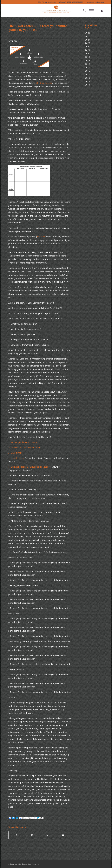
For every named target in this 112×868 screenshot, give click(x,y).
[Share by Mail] (63, 835)
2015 (88, 71)
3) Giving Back (15, 453)
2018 (88, 60)
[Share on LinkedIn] (47, 835)
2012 (88, 81)
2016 (88, 67)
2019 (88, 57)
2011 (88, 85)
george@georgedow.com (94, 2)
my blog (41, 237)
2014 (88, 74)
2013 (88, 78)
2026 (88, 33)
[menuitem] (83, 11)
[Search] (83, 11)
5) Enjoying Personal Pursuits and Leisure (28, 467)
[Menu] (90, 11)
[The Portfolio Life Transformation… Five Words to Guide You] (110, 434)
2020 (88, 54)
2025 (88, 36)
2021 (88, 50)
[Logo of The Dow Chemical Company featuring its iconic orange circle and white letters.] (56, 11)
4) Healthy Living (16, 458)
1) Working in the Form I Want (23, 442)
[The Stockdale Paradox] (2, 434)
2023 (88, 43)
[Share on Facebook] (16, 835)
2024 (88, 40)
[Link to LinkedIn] (102, 11)
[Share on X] (32, 835)
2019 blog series (44, 83)
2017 (88, 64)
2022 (88, 47)
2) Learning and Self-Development (25, 447)
